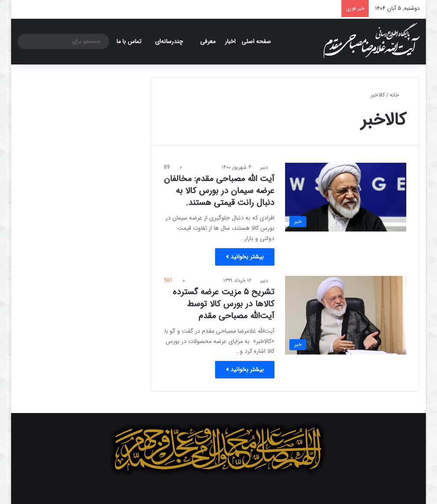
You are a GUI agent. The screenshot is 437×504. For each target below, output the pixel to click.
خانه (398, 95)
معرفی (208, 41)
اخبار (230, 41)
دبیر (264, 167)
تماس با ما (129, 41)
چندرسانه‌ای (169, 41)
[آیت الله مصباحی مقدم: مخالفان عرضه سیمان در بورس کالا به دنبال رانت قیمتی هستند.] (346, 197)
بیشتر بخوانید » (245, 257)
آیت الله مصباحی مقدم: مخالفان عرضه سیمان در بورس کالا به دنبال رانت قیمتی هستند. (219, 191)
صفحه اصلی (256, 41)
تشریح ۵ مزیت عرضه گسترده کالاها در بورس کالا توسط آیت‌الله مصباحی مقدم (224, 304)
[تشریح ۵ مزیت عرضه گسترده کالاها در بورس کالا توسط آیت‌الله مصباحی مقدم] (346, 315)
